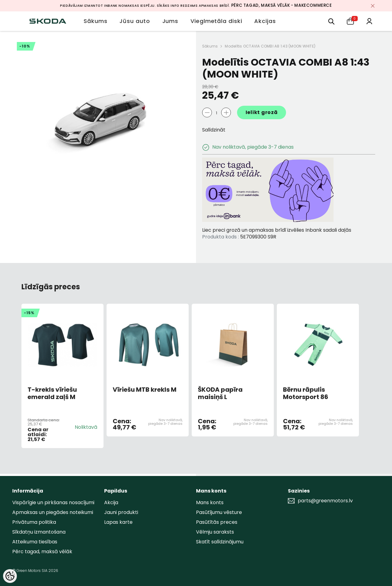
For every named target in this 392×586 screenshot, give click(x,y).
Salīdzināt (214, 130)
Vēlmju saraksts (215, 532)
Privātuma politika (34, 522)
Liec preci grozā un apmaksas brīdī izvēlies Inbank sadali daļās (277, 230)
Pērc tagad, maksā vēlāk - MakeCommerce (282, 5)
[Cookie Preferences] (10, 576)
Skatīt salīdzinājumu (220, 542)
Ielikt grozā (262, 112)
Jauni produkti (121, 512)
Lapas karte (118, 522)
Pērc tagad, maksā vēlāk (42, 552)
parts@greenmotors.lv (325, 501)
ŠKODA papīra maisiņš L (220, 393)
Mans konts (210, 502)
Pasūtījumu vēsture (219, 512)
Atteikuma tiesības (35, 542)
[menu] (331, 21)
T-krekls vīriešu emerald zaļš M (52, 393)
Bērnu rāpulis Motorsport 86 (306, 393)
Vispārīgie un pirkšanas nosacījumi (53, 502)
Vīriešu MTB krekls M (145, 390)
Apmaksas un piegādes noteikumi (53, 512)
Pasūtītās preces (217, 522)
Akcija (111, 502)
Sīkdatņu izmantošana (39, 532)
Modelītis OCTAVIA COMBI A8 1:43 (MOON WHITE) (270, 46)
